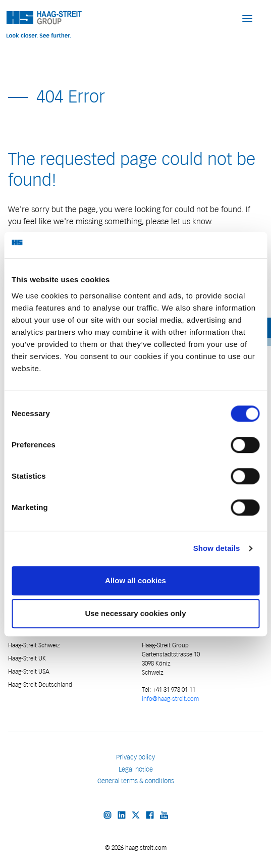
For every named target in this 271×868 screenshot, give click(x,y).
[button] (247, 18)
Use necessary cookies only (135, 613)
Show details (217, 548)
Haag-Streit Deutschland (40, 684)
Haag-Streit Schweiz (34, 645)
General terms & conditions (136, 781)
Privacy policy (135, 757)
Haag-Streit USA (29, 671)
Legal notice (136, 769)
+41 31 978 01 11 (173, 690)
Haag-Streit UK (27, 658)
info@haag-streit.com (170, 699)
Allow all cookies (135, 580)
